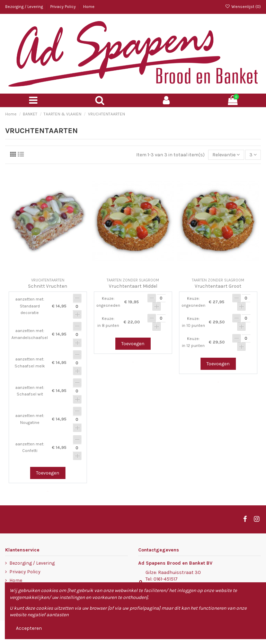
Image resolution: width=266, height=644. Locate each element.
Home (89, 7)
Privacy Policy (64, 7)
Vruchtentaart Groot (218, 286)
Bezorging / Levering (25, 7)
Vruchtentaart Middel (133, 286)
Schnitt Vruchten (48, 286)
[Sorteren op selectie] (226, 155)
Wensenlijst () (243, 7)
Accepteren (29, 628)
